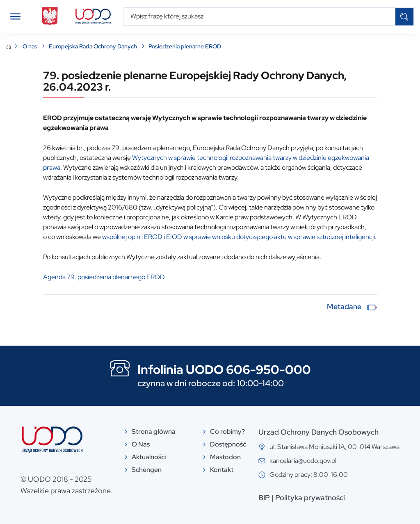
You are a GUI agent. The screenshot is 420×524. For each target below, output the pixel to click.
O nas (31, 46)
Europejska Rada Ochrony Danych (94, 46)
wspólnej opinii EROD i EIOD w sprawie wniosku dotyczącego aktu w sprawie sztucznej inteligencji (239, 237)
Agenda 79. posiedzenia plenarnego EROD (104, 277)
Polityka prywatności (310, 498)
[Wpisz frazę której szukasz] (259, 17)
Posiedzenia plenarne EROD (185, 46)
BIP (264, 498)
